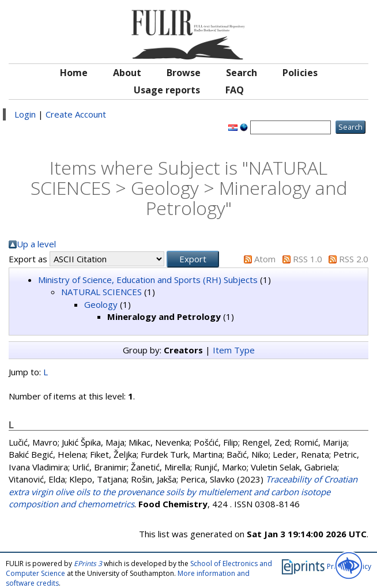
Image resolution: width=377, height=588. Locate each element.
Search (242, 73)
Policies (300, 73)
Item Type (234, 350)
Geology (101, 304)
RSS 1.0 (308, 259)
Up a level (36, 244)
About (127, 73)
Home (74, 73)
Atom (265, 259)
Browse (184, 73)
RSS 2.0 (354, 259)
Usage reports (167, 90)
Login (25, 114)
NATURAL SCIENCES (101, 292)
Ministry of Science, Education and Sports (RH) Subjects (148, 280)
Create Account (76, 114)
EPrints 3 (88, 563)
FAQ (235, 90)
